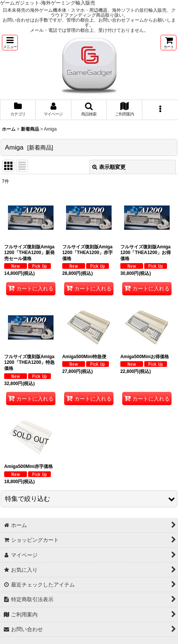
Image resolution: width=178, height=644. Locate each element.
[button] (10, 43)
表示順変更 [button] (109, 167)
